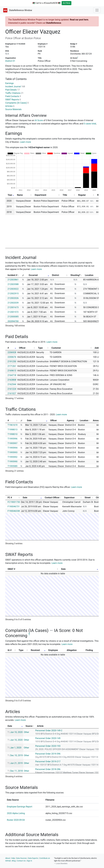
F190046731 (14, 507)
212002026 (13, 298)
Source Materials (13, 109)
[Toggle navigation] (97, 10)
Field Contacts (13, 96)
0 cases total (90, 124)
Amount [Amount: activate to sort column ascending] (97, 420)
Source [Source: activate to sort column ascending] (29, 726)
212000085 (13, 317)
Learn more (25, 142)
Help (13, 858)
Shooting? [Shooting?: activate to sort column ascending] (75, 275)
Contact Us (21, 861)
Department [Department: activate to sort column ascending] (40, 195)
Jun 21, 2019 (16, 763)
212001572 (13, 312)
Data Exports (33, 858)
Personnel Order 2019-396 (48, 754)
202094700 (13, 321)
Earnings (9, 83)
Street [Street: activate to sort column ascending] (88, 498)
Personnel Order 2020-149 (48, 738)
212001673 (13, 307)
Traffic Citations (14, 93)
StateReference (54, 23)
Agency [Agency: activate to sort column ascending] (71, 420)
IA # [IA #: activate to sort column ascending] (10, 650)
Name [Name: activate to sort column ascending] (20, 195)
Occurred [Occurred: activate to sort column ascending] (33, 275)
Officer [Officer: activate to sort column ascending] (22, 348)
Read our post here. (79, 20)
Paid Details (13, 90)
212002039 (13, 303)
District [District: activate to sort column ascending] (56, 275)
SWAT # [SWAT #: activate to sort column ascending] (11, 569)
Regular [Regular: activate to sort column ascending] (82, 195)
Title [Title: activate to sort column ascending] (65, 195)
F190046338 (14, 511)
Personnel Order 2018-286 (48, 769)
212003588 (13, 284)
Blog (14, 861)
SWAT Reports (13, 100)
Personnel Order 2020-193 (48, 746)
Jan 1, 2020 (16, 748)
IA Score (39, 120)
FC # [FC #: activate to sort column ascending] (10, 498)
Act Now (67, 3)
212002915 (13, 294)
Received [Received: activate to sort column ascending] (35, 650)
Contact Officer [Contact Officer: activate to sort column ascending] (52, 498)
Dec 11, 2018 (16, 771)
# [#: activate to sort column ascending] (8, 348)
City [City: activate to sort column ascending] (98, 498)
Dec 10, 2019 (16, 755)
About (8, 858)
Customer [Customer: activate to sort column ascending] (56, 348)
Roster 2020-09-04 (16, 820)
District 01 (10, 61)
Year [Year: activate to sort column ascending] (10, 195)
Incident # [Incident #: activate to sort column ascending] (12, 275)
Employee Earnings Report (20, 807)
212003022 (13, 289)
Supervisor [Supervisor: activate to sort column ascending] (69, 498)
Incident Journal (15, 87)
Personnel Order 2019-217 (48, 762)
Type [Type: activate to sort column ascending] (40, 348)
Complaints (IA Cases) (17, 103)
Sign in (29, 861)
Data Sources (21, 858)
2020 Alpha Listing (16, 813)
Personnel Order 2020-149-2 (49, 731)
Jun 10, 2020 (16, 732)
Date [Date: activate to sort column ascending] (29, 420)
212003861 (13, 280)
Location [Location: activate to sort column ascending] (84, 420)
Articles (10, 106)
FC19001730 (14, 502)
